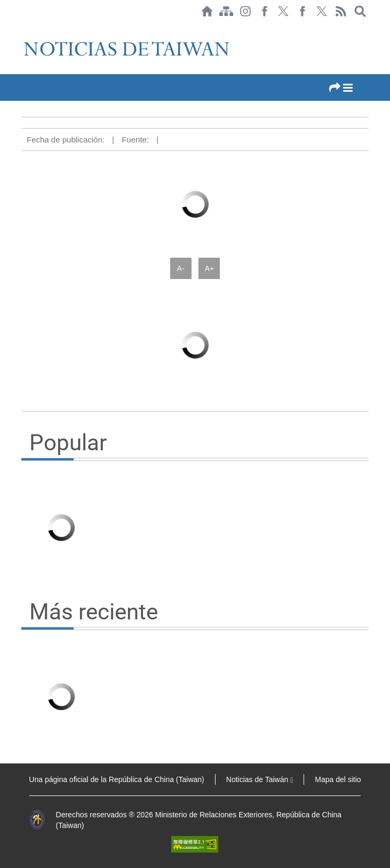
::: (25, 28)
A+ (210, 268)
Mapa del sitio (338, 779)
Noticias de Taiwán (260, 779)
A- (181, 268)
